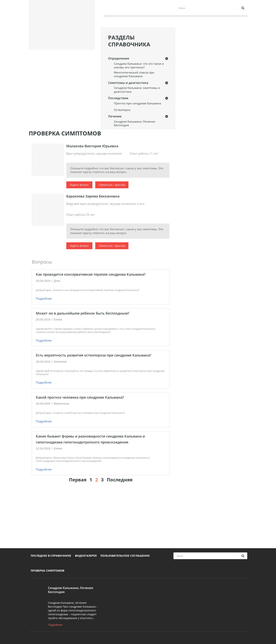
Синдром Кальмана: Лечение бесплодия (134, 123)
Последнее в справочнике (154, 22)
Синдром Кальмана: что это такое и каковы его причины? (139, 66)
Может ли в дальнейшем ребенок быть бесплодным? (83, 313)
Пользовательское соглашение (125, 556)
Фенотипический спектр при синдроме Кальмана (134, 74)
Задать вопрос (79, 185)
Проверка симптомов (229, 22)
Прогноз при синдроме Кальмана (137, 103)
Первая (78, 480)
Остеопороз (122, 110)
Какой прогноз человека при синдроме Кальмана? (80, 397)
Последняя (120, 480)
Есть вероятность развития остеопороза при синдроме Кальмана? (94, 355)
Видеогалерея (193, 22)
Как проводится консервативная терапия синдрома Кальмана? (91, 274)
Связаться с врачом (112, 185)
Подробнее (44, 299)
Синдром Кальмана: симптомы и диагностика (137, 90)
